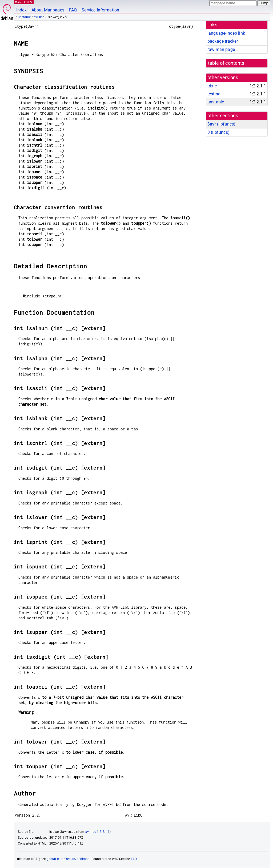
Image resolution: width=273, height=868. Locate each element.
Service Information (100, 10)
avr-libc (39, 17)
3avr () (221, 124)
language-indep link (226, 33)
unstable (24, 17)
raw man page (221, 49)
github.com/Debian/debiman (68, 859)
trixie (212, 86)
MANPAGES (24, 2)
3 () (218, 132)
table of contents (226, 63)
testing (214, 94)
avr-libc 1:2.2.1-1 (98, 832)
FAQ (73, 10)
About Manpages (48, 10)
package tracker (223, 41)
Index (21, 10)
